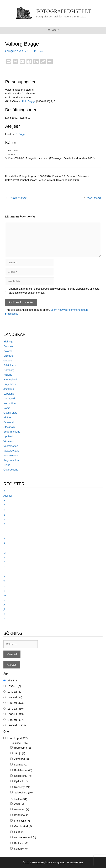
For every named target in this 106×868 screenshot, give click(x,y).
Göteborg (9, 370)
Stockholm (9, 427)
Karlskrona (23, 776)
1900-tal (17, 726)
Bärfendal (22, 815)
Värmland (9, 441)
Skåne (7, 417)
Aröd (19, 804)
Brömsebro (23, 748)
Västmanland (11, 455)
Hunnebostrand (25, 838)
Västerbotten (11, 446)
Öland (7, 465)
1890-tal (15, 720)
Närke (7, 408)
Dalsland (8, 356)
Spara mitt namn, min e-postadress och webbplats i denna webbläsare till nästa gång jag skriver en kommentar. (54, 291)
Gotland (8, 360)
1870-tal (15, 709)
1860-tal (15, 703)
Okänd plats (10, 413)
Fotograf (10, 51)
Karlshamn (23, 770)
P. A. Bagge (29, 101)
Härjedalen (10, 384)
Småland (9, 422)
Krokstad (21, 843)
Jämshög (22, 759)
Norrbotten (10, 403)
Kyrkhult (21, 781)
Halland (8, 375)
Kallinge (21, 765)
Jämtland (9, 389)
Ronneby (22, 787)
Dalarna (8, 351)
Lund (20, 51)
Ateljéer (8, 496)
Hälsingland (10, 379)
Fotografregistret (64, 11)
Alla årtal (12, 680)
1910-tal (32, 51)
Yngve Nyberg (18, 198)
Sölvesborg (23, 793)
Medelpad (9, 398)
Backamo (22, 810)
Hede (19, 832)
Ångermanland (12, 460)
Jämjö (20, 753)
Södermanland (12, 432)
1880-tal (15, 714)
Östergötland (11, 470)
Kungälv (21, 849)
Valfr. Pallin (94, 198)
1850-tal (15, 698)
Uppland (8, 436)
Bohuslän (9, 346)
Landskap (18, 738)
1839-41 (14, 686)
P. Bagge (21, 134)
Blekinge (8, 341)
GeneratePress (75, 862)
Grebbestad (23, 826)
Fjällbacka (22, 821)
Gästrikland (10, 365)
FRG (42, 51)
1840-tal (15, 692)
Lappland (9, 394)
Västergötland (11, 451)
